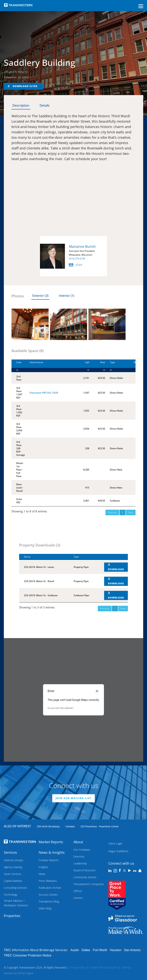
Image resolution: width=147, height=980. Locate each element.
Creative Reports (49, 860)
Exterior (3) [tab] (40, 296)
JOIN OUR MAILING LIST (73, 798)
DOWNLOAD (116, 569)
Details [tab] (45, 105)
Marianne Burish (82, 246)
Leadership (80, 863)
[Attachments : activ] (51, 366)
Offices (78, 891)
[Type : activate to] (115, 366)
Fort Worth (100, 950)
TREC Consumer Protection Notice (28, 955)
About (78, 842)
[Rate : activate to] (97, 366)
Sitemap (126, 967)
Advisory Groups (13, 860)
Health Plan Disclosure (103, 967)
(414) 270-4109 (77, 259)
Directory (79, 856)
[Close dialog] (97, 691)
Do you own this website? (61, 708)
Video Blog (45, 908)
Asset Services (13, 874)
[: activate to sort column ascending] (114, 557)
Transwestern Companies (89, 884)
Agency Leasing (13, 867)
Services (10, 852)
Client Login (115, 843)
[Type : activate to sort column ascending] (84, 557)
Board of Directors (85, 870)
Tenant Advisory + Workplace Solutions (16, 903)
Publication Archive (50, 888)
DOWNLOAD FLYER (25, 86)
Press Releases (48, 881)
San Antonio (132, 950)
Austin (75, 950)
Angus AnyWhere (118, 851)
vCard (75, 265)
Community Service (85, 877)
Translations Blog (49, 901)
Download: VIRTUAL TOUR (44, 393)
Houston (116, 950)
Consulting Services (16, 888)
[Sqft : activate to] (83, 366)
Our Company (82, 850)
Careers (78, 898)
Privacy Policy (78, 967)
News (42, 874)
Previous (112, 512)
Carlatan (70, 826)
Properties (12, 916)
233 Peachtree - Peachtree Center (100, 826)
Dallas (86, 950)
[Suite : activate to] (18, 366)
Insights (43, 867)
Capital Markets (13, 881)
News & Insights (52, 852)
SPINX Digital (25, 973)
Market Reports (51, 842)
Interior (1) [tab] (67, 296)
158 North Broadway (48, 826)
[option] (73, 257)
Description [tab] (21, 105)
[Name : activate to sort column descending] (44, 557)
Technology (11, 895)
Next (131, 512)
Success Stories (48, 895)
